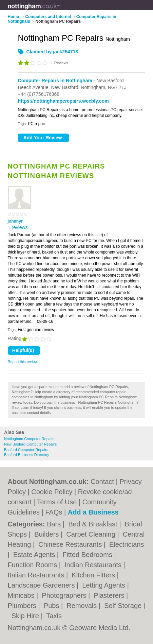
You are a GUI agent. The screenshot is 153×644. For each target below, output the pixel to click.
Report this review (23, 362)
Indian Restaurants (94, 565)
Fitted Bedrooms (88, 555)
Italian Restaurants (37, 575)
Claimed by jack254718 (52, 52)
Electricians (127, 544)
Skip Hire (26, 616)
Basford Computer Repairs (26, 450)
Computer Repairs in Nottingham (55, 81)
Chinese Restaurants (71, 544)
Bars (55, 524)
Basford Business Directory (27, 455)
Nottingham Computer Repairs (29, 439)
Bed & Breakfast (94, 524)
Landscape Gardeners (42, 585)
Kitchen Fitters (94, 575)
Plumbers (23, 606)
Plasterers (110, 595)
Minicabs (22, 595)
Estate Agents (35, 555)
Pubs (52, 606)
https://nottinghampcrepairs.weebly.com (63, 101)
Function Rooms (33, 565)
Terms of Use (57, 502)
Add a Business (93, 512)
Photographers (65, 595)
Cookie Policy (52, 492)
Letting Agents (104, 585)
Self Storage (124, 606)
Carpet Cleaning (92, 534)
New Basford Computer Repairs (30, 444)
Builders (47, 534)
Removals (82, 606)
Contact (102, 482)
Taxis (54, 616)
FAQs (54, 512)
